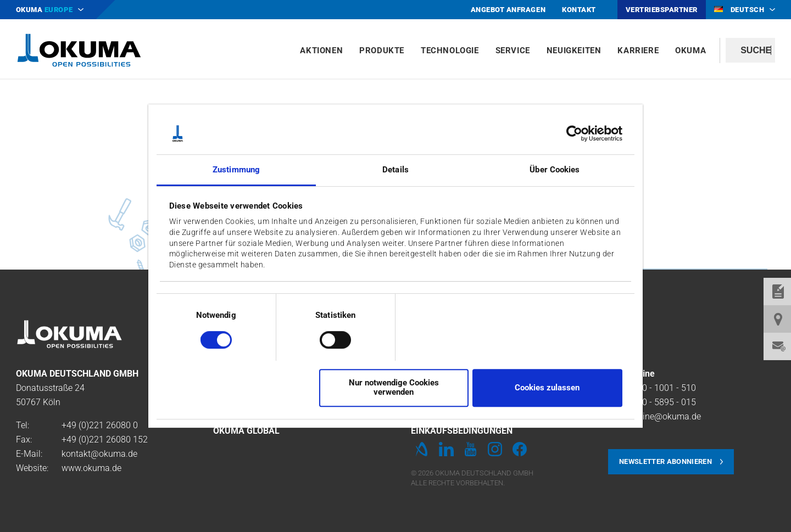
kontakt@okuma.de (99, 454)
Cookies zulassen (547, 388)
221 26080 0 (113, 425)
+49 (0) (75, 425)
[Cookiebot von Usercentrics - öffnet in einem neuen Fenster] (574, 133)
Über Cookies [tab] (555, 170)
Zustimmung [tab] (236, 170)
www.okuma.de (91, 468)
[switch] (327, 338)
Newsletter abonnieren (665, 461)
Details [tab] (396, 170)
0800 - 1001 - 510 (662, 388)
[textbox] (750, 50)
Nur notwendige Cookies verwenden (394, 387)
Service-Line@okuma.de (654, 416)
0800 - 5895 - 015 (662, 402)
